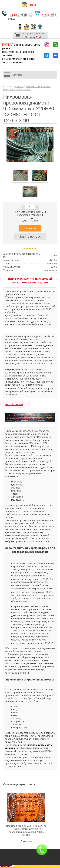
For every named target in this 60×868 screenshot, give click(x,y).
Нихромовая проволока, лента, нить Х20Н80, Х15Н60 (27, 88)
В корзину (26, 841)
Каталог (19, 87)
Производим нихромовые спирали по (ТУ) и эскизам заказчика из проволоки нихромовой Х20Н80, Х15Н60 (26, 830)
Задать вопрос (30, 236)
